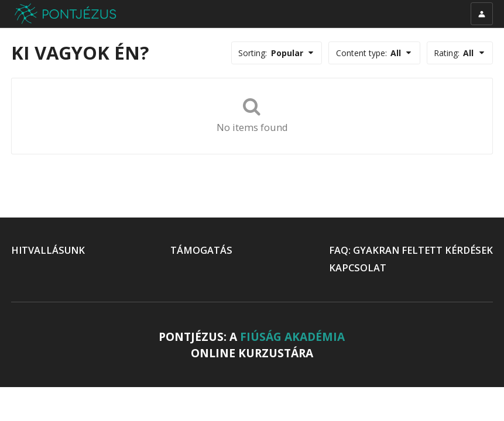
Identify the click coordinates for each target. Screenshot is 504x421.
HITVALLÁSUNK (48, 250)
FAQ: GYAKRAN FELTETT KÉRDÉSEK (411, 250)
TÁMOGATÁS (201, 250)
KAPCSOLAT (358, 268)
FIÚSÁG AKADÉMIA (292, 337)
